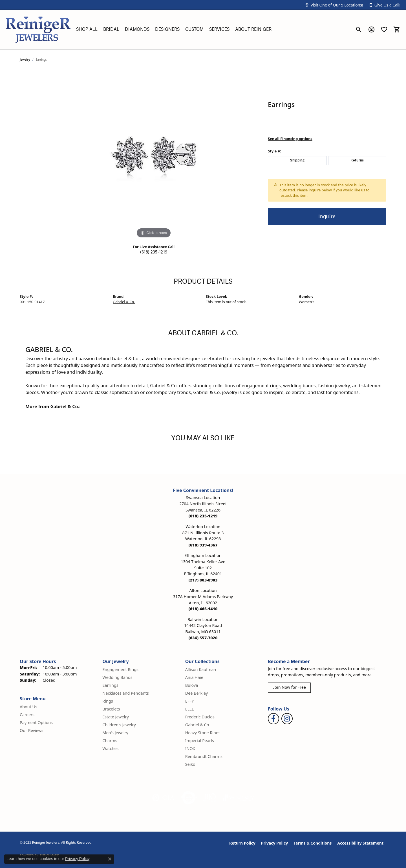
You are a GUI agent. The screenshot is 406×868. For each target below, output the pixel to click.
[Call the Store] (203, 516)
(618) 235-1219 (154, 252)
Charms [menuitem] (110, 741)
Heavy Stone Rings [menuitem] (203, 733)
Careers (27, 715)
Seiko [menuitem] (190, 764)
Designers (167, 29)
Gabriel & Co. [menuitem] (198, 725)
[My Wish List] (384, 29)
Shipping (297, 160)
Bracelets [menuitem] (111, 709)
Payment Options (36, 722)
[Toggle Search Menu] (359, 29)
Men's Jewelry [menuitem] (115, 733)
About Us (28, 707)
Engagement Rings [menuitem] (120, 669)
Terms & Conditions (313, 843)
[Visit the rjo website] (210, 798)
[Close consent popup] (110, 859)
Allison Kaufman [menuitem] (201, 669)
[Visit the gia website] (163, 798)
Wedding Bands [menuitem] (117, 677)
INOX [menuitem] (190, 748)
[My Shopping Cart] (397, 29)
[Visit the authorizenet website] (189, 798)
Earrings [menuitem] (110, 685)
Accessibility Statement (360, 843)
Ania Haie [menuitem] (194, 677)
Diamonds (137, 29)
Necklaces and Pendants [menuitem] (125, 693)
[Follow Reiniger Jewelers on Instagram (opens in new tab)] (287, 719)
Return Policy (242, 843)
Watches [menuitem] (110, 748)
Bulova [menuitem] (192, 685)
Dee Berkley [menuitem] (197, 693)
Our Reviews (32, 730)
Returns (357, 160)
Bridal (111, 29)
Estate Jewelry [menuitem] (115, 717)
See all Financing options (290, 139)
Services (219, 29)
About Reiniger (253, 29)
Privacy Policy (274, 843)
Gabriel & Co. (124, 302)
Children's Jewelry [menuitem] (119, 725)
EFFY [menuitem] (190, 701)
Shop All (87, 29)
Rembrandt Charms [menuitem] (204, 756)
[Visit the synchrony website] (238, 798)
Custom (194, 29)
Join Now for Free (289, 687)
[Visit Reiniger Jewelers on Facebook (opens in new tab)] (273, 719)
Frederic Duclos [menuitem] (200, 717)
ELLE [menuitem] (190, 709)
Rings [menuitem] (108, 701)
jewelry (25, 60)
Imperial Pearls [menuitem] (200, 741)
